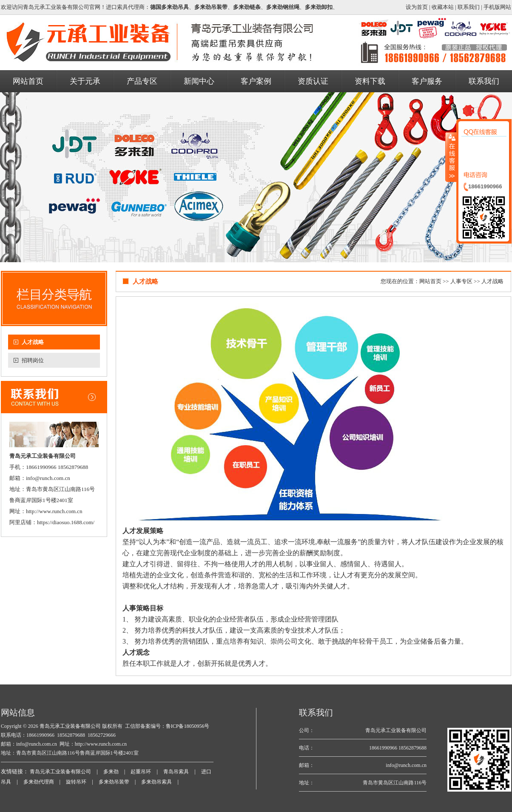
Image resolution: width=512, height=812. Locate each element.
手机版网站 (497, 7)
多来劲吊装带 (114, 782)
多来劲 (111, 772)
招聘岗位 (33, 360)
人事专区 (461, 281)
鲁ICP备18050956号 (188, 726)
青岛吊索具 (176, 772)
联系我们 (469, 7)
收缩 (451, 157)
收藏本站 (443, 7)
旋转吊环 (76, 782)
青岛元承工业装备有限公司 (70, 726)
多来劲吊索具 (156, 782)
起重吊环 (141, 772)
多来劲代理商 (39, 782)
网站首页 (430, 281)
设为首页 (417, 7)
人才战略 (33, 342)
